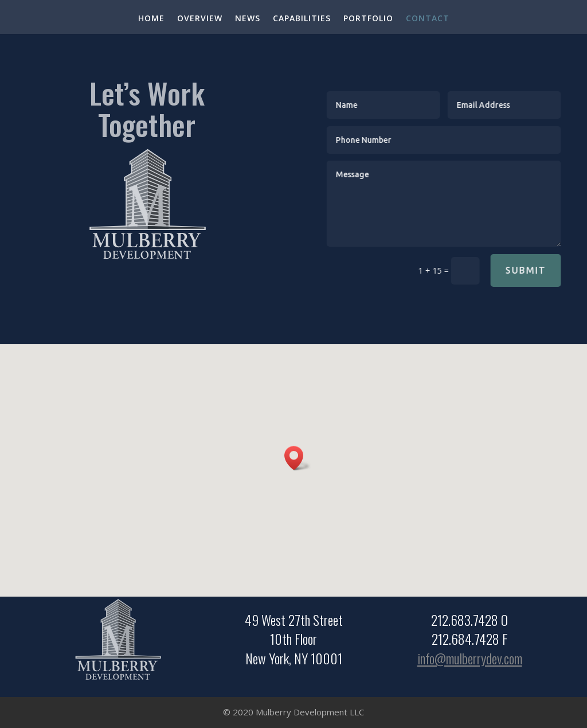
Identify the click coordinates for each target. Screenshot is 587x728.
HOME (151, 19)
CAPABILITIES (302, 19)
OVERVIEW (200, 19)
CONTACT (428, 19)
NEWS (248, 19)
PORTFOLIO (368, 19)
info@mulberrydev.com (470, 658)
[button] (298, 458)
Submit (536, 270)
